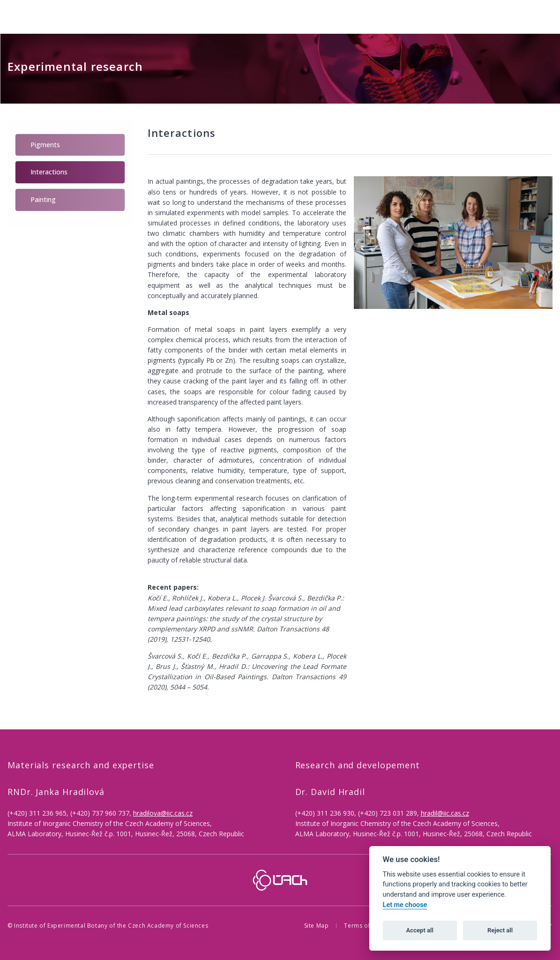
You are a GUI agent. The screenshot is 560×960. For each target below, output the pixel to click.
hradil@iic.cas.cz (445, 813)
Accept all (420, 930)
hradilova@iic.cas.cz (163, 813)
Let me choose (405, 905)
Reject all (500, 930)
